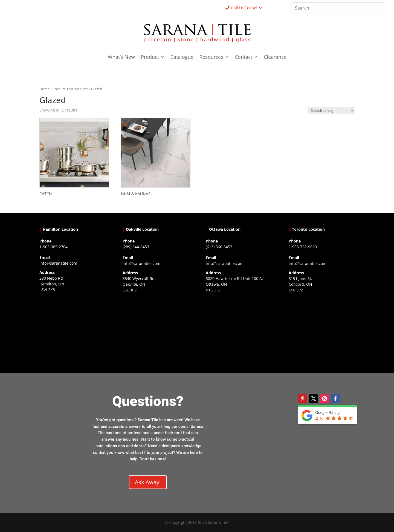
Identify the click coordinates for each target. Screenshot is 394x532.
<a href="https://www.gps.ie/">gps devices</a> (239, 329)
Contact (244, 58)
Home (44, 89)
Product (150, 58)
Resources (211, 58)
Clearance (275, 58)
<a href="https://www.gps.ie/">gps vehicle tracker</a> (321, 329)
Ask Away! (148, 482)
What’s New (121, 58)
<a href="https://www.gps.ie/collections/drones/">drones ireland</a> (155, 329)
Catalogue (182, 58)
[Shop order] (331, 111)
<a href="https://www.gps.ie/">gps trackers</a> (72, 328)
